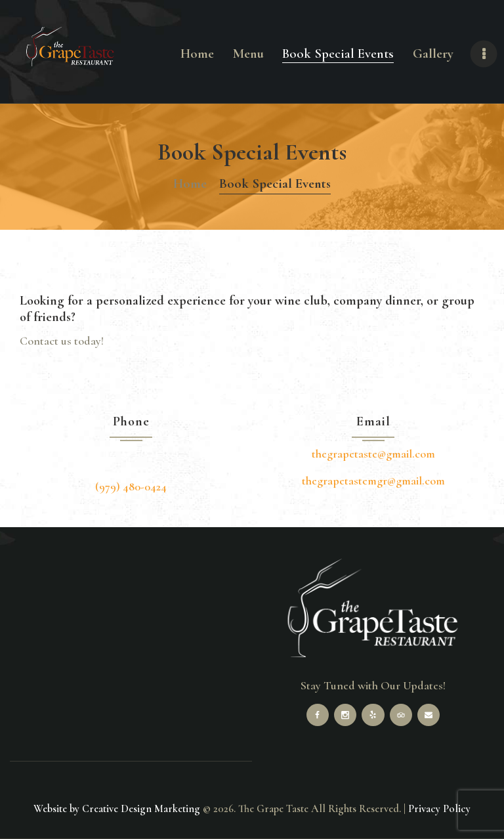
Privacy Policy (439, 809)
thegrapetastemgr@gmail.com (373, 481)
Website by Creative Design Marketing (117, 809)
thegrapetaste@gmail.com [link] (373, 454)
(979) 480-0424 (131, 486)
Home (190, 183)
